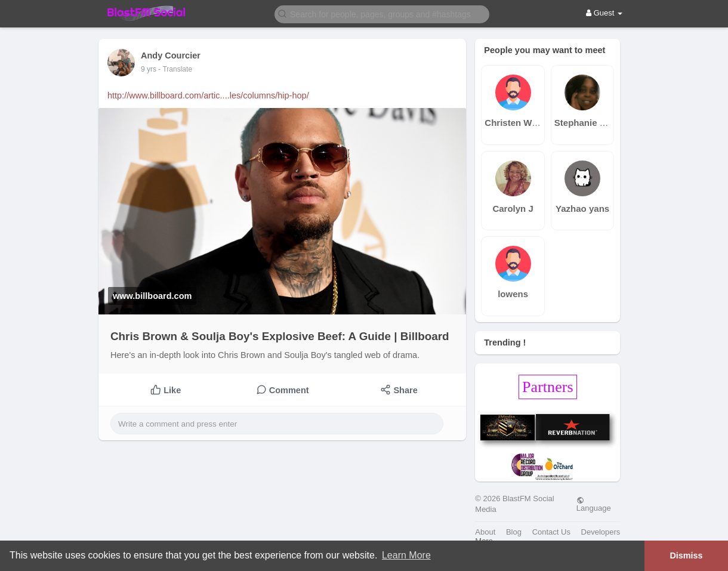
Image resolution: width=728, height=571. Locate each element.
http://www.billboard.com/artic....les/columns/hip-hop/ (208, 95)
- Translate (175, 69)
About (485, 532)
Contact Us (551, 532)
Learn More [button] (406, 555)
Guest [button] (604, 13)
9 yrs (149, 69)
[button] (382, 13)
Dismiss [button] (686, 555)
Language (594, 504)
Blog (514, 532)
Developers (601, 532)
